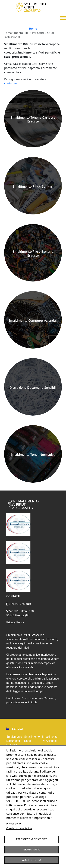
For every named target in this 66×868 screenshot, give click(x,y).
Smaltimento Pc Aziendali (50, 739)
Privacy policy (14, 824)
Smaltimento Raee (32, 739)
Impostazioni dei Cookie (32, 839)
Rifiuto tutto (31, 849)
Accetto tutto (31, 860)
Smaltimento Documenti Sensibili (14, 741)
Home (33, 29)
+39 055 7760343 (19, 604)
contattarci (11, 83)
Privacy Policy (15, 622)
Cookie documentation (19, 828)
